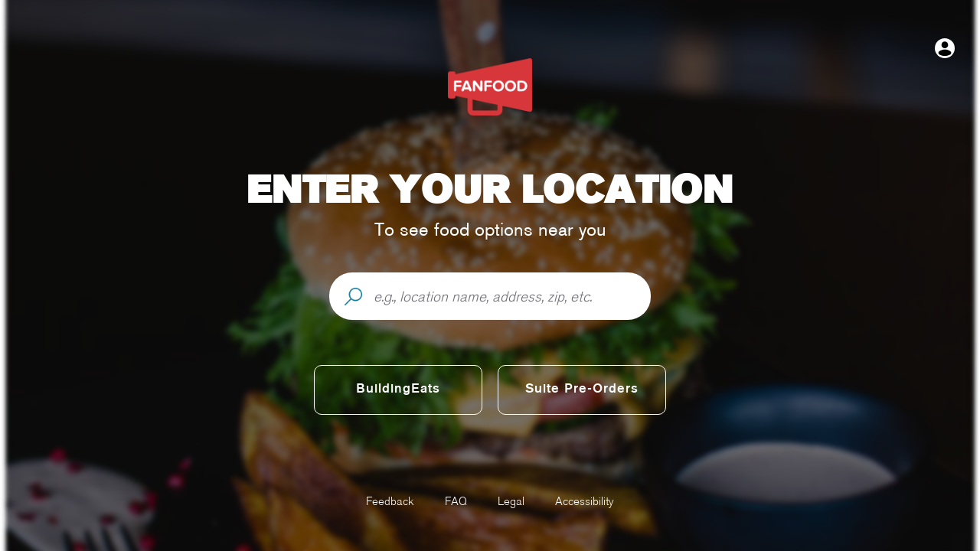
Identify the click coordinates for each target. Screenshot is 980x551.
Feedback (390, 501)
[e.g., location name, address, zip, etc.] (512, 297)
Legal (511, 501)
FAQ (456, 501)
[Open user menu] (945, 48)
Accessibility (585, 501)
